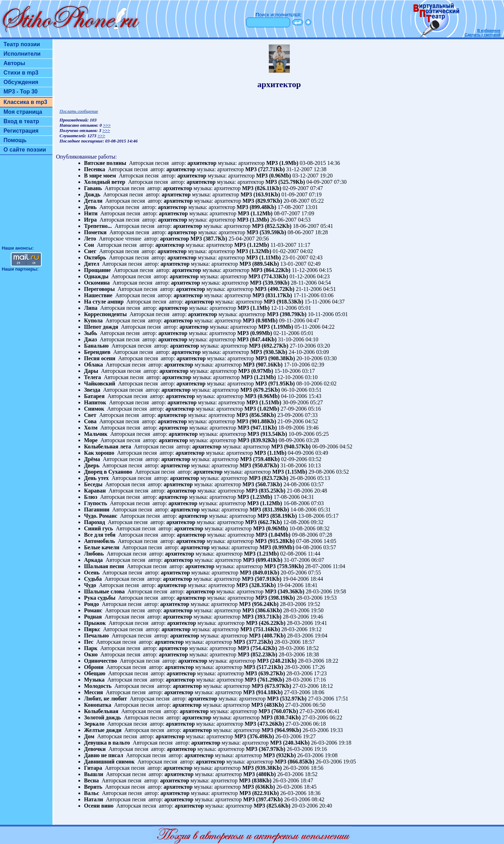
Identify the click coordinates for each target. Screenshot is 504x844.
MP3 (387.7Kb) (209, 239)
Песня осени (100, 358)
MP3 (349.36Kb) (285, 591)
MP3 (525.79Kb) (285, 182)
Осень (92, 573)
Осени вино (99, 806)
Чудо (90, 585)
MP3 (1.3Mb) (253, 220)
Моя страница (23, 112)
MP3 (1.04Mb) (273, 535)
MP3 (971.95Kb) (275, 383)
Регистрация (21, 131)
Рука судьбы (100, 598)
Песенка (94, 169)
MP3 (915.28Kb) (275, 541)
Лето (90, 239)
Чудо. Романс (101, 516)
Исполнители (22, 54)
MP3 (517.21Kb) (263, 667)
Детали (93, 201)
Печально (96, 636)
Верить (93, 787)
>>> (107, 125)
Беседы (93, 484)
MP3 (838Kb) (255, 780)
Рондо (92, 604)
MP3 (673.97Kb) (271, 686)
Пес (89, 642)
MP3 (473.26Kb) (264, 724)
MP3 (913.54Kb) (267, 434)
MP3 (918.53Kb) (283, 302)
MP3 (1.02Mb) (262, 409)
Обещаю (95, 673)
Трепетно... (98, 226)
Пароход (94, 522)
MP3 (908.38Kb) (275, 358)
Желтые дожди (103, 730)
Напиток (95, 402)
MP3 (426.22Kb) (266, 623)
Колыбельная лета (107, 447)
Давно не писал (104, 755)
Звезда (92, 390)
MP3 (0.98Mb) (260, 320)
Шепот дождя (101, 327)
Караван (95, 491)
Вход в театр (21, 121)
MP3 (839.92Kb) (257, 440)
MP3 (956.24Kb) (259, 604)
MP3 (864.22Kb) (271, 270)
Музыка (94, 680)
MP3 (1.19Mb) (276, 327)
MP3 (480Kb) (260, 774)
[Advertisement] (26, 203)
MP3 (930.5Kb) (269, 352)
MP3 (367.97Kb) (265, 749)
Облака (93, 365)
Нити (91, 213)
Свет (90, 415)
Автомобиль (99, 541)
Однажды (96, 276)
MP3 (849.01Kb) (260, 573)
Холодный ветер (105, 182)
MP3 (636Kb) (259, 787)
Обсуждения (21, 82)
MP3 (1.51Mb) (264, 402)
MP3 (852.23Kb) (257, 654)
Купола (93, 320)
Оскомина (97, 283)
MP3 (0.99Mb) (255, 333)
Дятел (92, 264)
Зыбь (90, 333)
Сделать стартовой (483, 35)
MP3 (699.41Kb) (263, 560)
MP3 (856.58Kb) (256, 415)
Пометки (95, 232)
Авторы (14, 63)
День (90, 207)
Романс (93, 610)
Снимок (94, 409)
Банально (96, 346)
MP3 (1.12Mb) (255, 213)
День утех (96, 478)
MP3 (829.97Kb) (262, 201)
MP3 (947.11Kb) (257, 428)
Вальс (92, 793)
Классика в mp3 (25, 102)
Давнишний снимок (109, 762)
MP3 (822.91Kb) (259, 793)
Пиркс (92, 629)
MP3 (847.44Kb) (257, 339)
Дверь (92, 465)
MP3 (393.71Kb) (262, 617)
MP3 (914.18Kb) (263, 692)
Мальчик (96, 434)
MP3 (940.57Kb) (291, 447)
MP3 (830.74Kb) (281, 717)
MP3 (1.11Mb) (264, 257)
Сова (90, 421)
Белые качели (102, 547)
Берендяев (97, 352)
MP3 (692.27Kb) (269, 346)
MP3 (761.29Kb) (264, 680)
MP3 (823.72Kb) (269, 478)
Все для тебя (100, 535)
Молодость (98, 686)
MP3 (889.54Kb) (259, 264)
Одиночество (100, 661)
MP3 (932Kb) (279, 755)
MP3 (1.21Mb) (259, 377)
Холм (91, 428)
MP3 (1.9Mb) (282, 163)
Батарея (94, 396)
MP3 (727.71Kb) (265, 169)
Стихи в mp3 (21, 73)
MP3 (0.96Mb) (274, 176)
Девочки (95, 749)
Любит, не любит (106, 699)
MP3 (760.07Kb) (278, 711)
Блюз (91, 497)
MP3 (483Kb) (268, 705)
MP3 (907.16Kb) (263, 365)
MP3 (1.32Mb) (254, 251)
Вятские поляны (105, 163)
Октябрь (95, 257)
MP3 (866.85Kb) (295, 762)
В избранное (489, 30)
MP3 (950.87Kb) (259, 465)
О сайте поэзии (25, 150)
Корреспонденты (105, 314)
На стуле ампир (104, 302)
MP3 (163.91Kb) (260, 194)
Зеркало (94, 724)
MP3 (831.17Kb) (272, 295)
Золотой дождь (103, 717)
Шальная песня (104, 566)
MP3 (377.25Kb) (253, 642)
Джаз (90, 339)
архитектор (202, 163)
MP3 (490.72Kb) (275, 289)
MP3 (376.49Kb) (254, 736)
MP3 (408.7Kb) (267, 636)
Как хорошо (99, 453)
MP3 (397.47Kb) (263, 799)
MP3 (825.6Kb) (272, 806)
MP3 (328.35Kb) (256, 585)
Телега (93, 377)
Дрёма (92, 459)
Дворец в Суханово (108, 472)
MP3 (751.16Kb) (260, 629)
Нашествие (98, 295)
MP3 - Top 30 (21, 92)
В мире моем (100, 176)
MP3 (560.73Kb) (262, 484)
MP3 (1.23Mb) (255, 497)
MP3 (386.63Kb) (262, 610)
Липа (91, 308)
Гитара (93, 768)
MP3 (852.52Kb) (272, 226)
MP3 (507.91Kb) (262, 579)
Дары (91, 371)
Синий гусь (99, 528)
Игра (90, 220)
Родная (93, 617)
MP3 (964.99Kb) (282, 730)
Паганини (97, 510)
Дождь (92, 194)
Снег (90, 251)
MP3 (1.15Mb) (290, 472)
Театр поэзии (22, 44)
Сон (89, 245)
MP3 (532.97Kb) (287, 699)
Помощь (15, 140)
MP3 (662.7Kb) (263, 522)
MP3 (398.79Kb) (287, 314)
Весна (91, 780)
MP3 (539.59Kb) (267, 232)
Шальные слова (104, 591)
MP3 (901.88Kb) (256, 421)
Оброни (94, 667)
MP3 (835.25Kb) (266, 491)
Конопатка (98, 705)
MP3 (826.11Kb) (261, 188)
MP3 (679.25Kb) (260, 390)
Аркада (93, 560)
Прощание (97, 270)
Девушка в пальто (107, 743)
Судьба (93, 579)
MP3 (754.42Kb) (257, 648)
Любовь (94, 554)
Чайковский (100, 383)
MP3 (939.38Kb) (262, 768)
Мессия (93, 692)
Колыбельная (101, 711)
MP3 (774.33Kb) (268, 276)
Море (91, 440)
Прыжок (95, 623)
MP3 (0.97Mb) (256, 371)
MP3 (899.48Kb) (256, 207)
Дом (89, 736)
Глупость (96, 503)
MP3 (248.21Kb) (277, 661)
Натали (93, 799)
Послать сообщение (79, 111)
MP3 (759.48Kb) (260, 459)
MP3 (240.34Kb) (290, 743)
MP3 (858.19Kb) (277, 516)
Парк (91, 648)
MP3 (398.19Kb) (275, 598)
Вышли (94, 774)
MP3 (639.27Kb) (265, 673)
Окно (91, 654)
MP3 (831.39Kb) (269, 510)
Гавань (93, 188)
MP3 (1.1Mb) (254, 308)
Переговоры (99, 289)
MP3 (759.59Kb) (284, 566)
